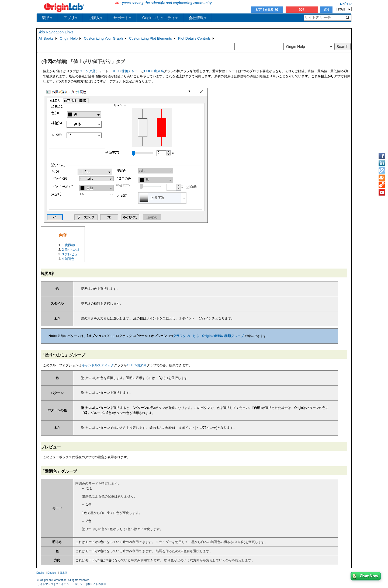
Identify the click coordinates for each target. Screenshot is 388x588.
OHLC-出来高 (137, 365)
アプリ (70, 18)
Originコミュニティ (160, 18)
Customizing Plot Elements (150, 38)
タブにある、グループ (208, 336)
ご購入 (95, 18)
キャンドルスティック (98, 365)
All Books (46, 38)
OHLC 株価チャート (126, 71)
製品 (47, 18)
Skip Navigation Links (56, 32)
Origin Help (69, 38)
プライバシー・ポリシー (70, 584)
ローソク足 (87, 71)
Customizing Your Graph (103, 38)
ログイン (346, 4)
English (41, 573)
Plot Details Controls (194, 38)
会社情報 (198, 18)
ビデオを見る (267, 9)
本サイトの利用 (97, 584)
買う (327, 9)
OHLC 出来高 (154, 71)
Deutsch (52, 573)
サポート (122, 18)
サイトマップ (45, 584)
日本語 (64, 573)
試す (302, 9)
